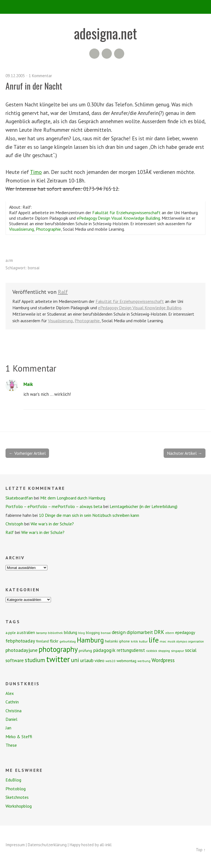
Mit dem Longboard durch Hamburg (73, 498)
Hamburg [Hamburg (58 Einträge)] (90, 640)
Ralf (63, 292)
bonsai (34, 268)
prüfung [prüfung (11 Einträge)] (85, 651)
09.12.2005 (15, 76)
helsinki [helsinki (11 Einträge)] (111, 641)
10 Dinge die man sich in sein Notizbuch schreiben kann (89, 515)
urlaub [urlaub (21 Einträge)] (87, 660)
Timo (36, 172)
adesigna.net (105, 33)
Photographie (48, 229)
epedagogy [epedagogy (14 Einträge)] (185, 632)
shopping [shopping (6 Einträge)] (164, 651)
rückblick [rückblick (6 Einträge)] (152, 651)
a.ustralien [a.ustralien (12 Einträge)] (26, 632)
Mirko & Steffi (19, 737)
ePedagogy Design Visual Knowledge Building (118, 218)
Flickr (107, 54)
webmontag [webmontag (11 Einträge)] (126, 661)
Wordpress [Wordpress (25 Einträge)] (163, 660)
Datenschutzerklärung (47, 845)
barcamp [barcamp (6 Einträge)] (41, 633)
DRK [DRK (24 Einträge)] (159, 632)
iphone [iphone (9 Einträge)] (124, 641)
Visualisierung (21, 229)
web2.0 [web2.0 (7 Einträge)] (110, 661)
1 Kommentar (40, 76)
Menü (106, 7)
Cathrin (12, 702)
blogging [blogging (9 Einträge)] (93, 633)
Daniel (11, 719)
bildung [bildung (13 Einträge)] (71, 632)
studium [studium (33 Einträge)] (35, 660)
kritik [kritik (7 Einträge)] (134, 641)
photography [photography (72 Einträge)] (58, 649)
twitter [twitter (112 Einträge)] (58, 659)
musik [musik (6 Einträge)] (171, 641)
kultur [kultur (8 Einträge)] (143, 641)
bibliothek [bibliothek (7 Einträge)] (55, 633)
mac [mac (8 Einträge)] (163, 641)
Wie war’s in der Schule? (52, 524)
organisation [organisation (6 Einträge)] (196, 641)
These (11, 745)
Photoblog (16, 789)
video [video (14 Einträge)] (99, 660)
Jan (8, 728)
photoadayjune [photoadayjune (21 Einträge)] (21, 650)
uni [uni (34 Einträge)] (75, 660)
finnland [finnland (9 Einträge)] (42, 641)
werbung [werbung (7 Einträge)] (144, 661)
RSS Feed (94, 54)
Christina (13, 711)
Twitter (119, 54)
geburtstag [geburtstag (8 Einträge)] (68, 641)
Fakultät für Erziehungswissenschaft (126, 213)
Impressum (15, 845)
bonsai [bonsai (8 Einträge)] (106, 633)
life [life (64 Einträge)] (154, 640)
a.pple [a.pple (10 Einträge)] (11, 633)
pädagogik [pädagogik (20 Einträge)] (104, 650)
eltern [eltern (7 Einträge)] (170, 633)
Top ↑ (201, 850)
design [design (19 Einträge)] (119, 632)
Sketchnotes (17, 797)
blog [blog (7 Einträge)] (82, 633)
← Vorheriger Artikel (27, 453)
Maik (28, 384)
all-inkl (106, 845)
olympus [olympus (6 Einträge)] (182, 641)
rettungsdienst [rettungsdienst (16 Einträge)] (131, 650)
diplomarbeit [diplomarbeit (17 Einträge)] (140, 632)
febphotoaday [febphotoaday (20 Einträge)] (20, 641)
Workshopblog (19, 806)
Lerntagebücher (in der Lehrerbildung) (144, 506)
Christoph (14, 524)
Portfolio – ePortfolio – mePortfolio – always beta (54, 506)
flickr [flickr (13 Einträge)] (54, 641)
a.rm (9, 260)
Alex (10, 693)
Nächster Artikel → (185, 453)
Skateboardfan (19, 498)
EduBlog (13, 780)
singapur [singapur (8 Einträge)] (178, 651)
